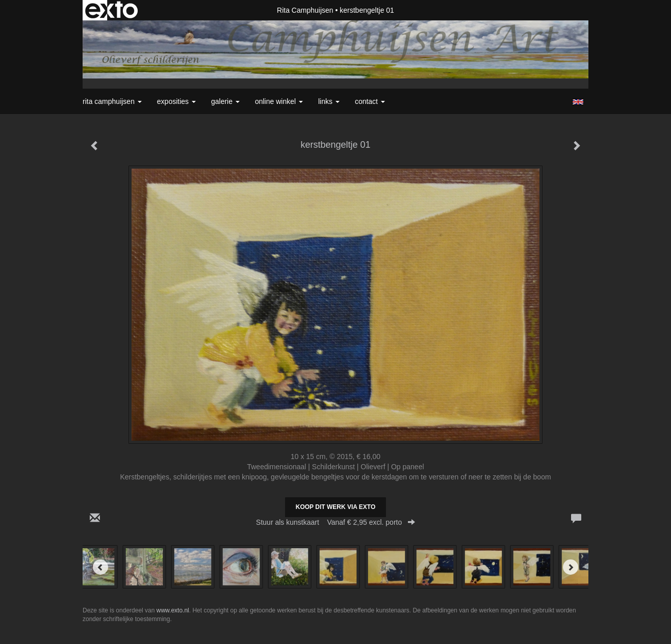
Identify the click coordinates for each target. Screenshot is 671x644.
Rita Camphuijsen (305, 10)
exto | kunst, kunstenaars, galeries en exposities (111, 10)
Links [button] (329, 101)
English (578, 102)
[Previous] (100, 567)
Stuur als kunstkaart (336, 522)
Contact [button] (370, 101)
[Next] (571, 567)
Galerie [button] (225, 101)
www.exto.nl (173, 610)
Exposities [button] (176, 101)
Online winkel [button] (279, 101)
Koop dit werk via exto (336, 507)
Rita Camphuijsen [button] (112, 101)
